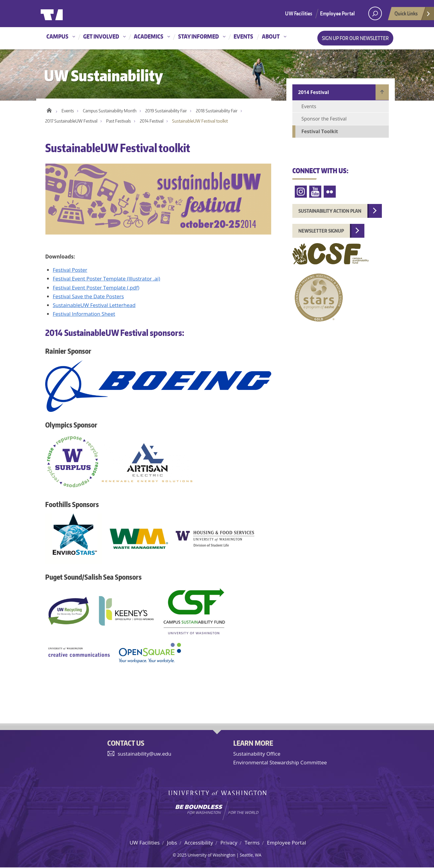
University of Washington (65, 14)
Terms (252, 843)
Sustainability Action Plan (330, 211)
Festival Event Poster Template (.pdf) (96, 288)
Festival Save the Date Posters (88, 297)
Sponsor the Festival (324, 119)
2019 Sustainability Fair (166, 111)
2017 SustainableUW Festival (71, 122)
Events (243, 36)
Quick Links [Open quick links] (413, 15)
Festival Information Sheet (84, 314)
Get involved (101, 36)
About (271, 36)
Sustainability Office (257, 754)
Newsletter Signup (321, 231)
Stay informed (198, 36)
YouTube (315, 192)
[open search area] (375, 13)
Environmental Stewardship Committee (280, 763)
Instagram (301, 192)
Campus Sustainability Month (110, 111)
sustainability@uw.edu (145, 754)
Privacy (229, 843)
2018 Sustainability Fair (217, 111)
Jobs (172, 843)
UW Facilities (299, 13)
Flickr (330, 192)
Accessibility (199, 843)
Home (49, 110)
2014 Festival (152, 122)
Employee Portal (338, 13)
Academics (149, 36)
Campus (57, 36)
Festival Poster (70, 270)
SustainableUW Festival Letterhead (94, 306)
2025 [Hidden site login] (182, 855)
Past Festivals (118, 122)
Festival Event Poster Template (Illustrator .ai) (106, 279)
